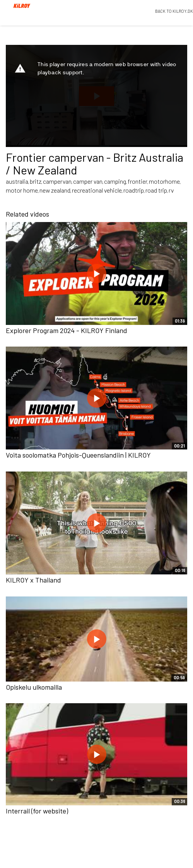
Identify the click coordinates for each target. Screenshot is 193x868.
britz (36, 181)
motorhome (164, 181)
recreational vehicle (97, 190)
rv (171, 190)
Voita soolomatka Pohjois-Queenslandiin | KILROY (78, 455)
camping (115, 181)
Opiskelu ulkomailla (34, 687)
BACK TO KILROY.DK (174, 11)
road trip (156, 190)
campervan (57, 181)
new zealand (55, 190)
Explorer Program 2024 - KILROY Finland (67, 330)
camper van (88, 181)
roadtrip (134, 190)
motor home (22, 190)
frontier (137, 181)
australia (17, 181)
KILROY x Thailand (33, 580)
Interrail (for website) (37, 811)
